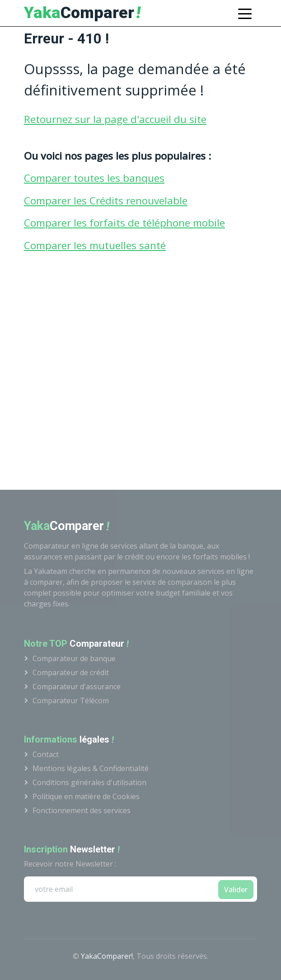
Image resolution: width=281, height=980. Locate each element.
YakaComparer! (107, 956)
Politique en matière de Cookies (86, 796)
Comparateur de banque (74, 658)
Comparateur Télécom (71, 701)
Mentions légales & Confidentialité (91, 768)
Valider (236, 890)
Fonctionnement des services (82, 810)
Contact (46, 754)
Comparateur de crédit (71, 672)
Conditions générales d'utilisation (89, 782)
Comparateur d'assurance (77, 686)
